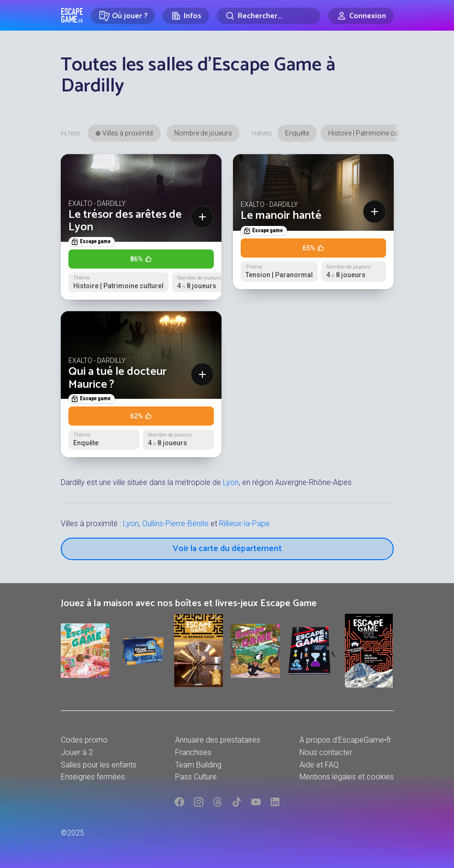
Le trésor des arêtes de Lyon (125, 221)
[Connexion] (361, 16)
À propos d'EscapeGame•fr (345, 740)
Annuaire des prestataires (218, 740)
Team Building (198, 765)
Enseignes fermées (93, 777)
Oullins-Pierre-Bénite (175, 524)
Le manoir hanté (281, 216)
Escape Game (72, 15)
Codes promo (84, 740)
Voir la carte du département (227, 549)
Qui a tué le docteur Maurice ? (117, 378)
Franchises (193, 752)
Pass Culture (196, 777)
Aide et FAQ (319, 765)
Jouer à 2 (77, 752)
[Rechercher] (269, 16)
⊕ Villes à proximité (124, 133)
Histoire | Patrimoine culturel (370, 133)
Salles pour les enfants (99, 765)
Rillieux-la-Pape (244, 524)
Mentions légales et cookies (347, 777)
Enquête (297, 133)
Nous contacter (326, 752)
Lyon (231, 482)
